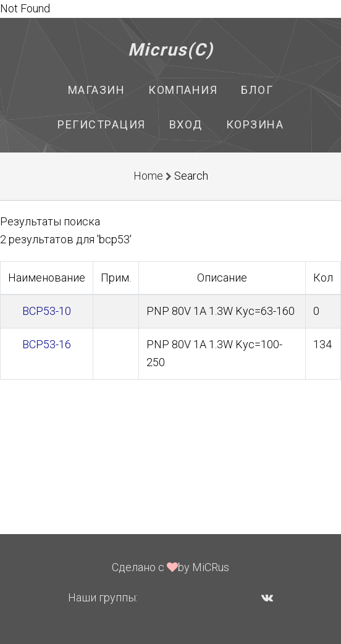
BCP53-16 (47, 344)
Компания (183, 90)
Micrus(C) (171, 50)
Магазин (97, 90)
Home (148, 176)
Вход (186, 124)
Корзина (255, 124)
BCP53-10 (47, 311)
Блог (257, 90)
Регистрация (102, 124)
